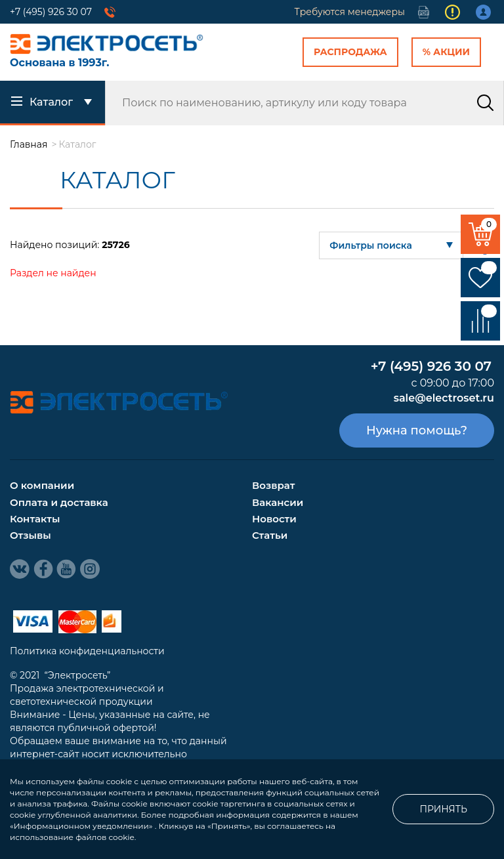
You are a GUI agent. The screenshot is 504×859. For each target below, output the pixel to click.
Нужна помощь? (417, 430)
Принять (443, 809)
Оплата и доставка (59, 502)
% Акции (446, 52)
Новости (274, 519)
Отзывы (31, 535)
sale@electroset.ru (444, 398)
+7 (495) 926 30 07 (51, 12)
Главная (29, 144)
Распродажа (350, 52)
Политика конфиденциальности (87, 651)
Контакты (35, 519)
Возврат (273, 485)
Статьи (270, 535)
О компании (42, 485)
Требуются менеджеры (350, 12)
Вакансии (278, 502)
